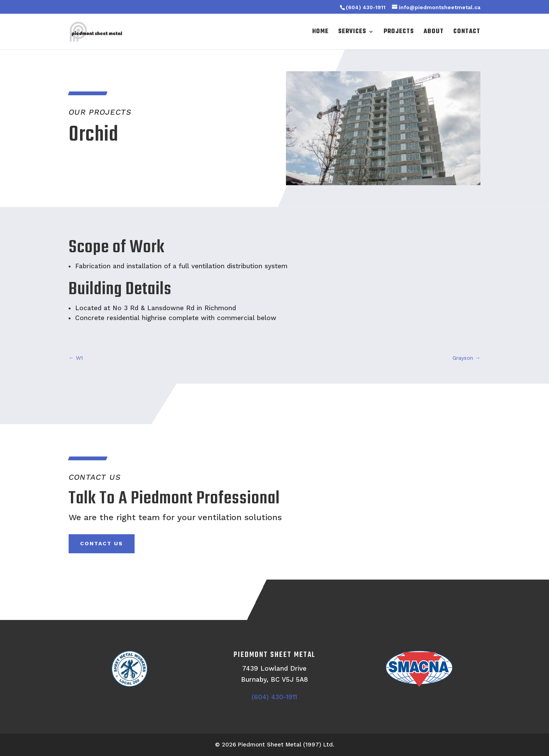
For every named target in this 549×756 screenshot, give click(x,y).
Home (320, 33)
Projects (399, 33)
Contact (467, 33)
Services (352, 33)
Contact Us (102, 543)
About (434, 33)
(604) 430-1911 (366, 7)
